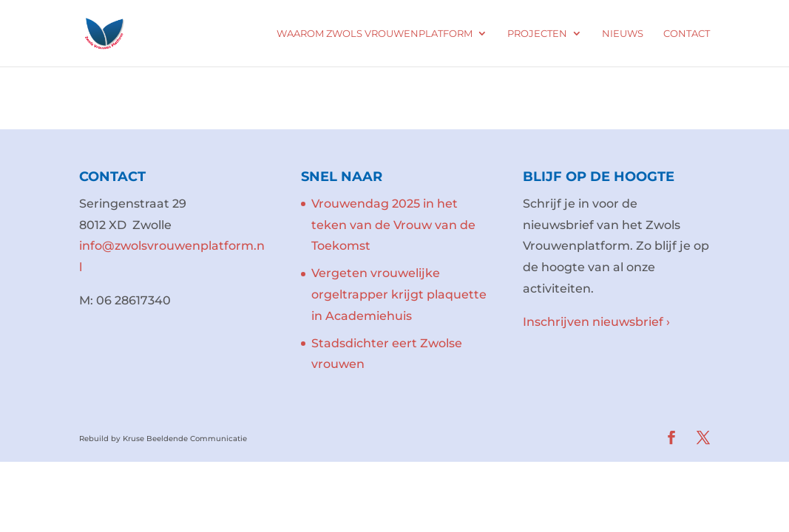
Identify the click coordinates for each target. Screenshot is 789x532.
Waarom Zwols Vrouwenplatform (375, 34)
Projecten (537, 34)
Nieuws (623, 34)
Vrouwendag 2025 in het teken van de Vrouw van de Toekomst (393, 225)
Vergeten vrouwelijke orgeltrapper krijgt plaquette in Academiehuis (399, 294)
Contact (687, 34)
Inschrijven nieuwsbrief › (596, 322)
